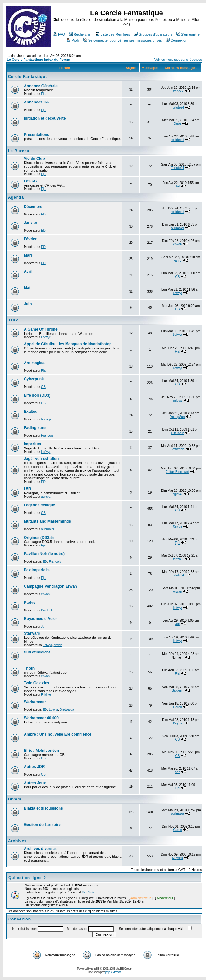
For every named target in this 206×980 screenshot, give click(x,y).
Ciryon (178, 527)
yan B (178, 261)
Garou (178, 707)
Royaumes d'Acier (40, 619)
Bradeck (178, 91)
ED (43, 214)
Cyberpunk (34, 379)
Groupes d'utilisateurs (153, 34)
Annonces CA (36, 102)
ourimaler (178, 228)
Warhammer (35, 702)
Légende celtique (39, 505)
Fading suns (35, 428)
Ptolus (30, 603)
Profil (73, 40)
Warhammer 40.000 (41, 718)
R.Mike (46, 695)
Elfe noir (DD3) (37, 395)
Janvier (31, 223)
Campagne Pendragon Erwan (50, 586)
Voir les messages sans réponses (178, 60)
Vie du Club (34, 159)
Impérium (32, 444)
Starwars (32, 633)
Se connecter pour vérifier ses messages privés (123, 40)
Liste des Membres (113, 34)
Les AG (31, 181)
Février (30, 239)
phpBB (95, 969)
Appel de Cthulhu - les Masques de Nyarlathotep (68, 344)
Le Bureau (19, 151)
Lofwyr (178, 293)
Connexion (177, 40)
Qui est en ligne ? (27, 878)
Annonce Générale (41, 86)
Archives (17, 841)
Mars (28, 255)
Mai (27, 288)
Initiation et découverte (45, 118)
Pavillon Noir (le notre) (44, 554)
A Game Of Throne (41, 329)
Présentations (36, 135)
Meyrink (178, 858)
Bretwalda (177, 449)
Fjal (44, 94)
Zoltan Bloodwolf (178, 472)
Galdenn (178, 691)
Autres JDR (34, 767)
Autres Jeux (35, 783)
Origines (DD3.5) (39, 538)
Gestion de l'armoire (42, 825)
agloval (178, 401)
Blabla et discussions (43, 808)
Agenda (16, 197)
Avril (28, 271)
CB (178, 277)
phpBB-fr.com (113, 972)
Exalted (31, 412)
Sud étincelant (37, 652)
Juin (28, 304)
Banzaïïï (178, 559)
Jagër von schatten (41, 459)
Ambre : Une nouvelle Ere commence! (58, 734)
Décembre (33, 207)
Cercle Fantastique (28, 77)
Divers (15, 799)
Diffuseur (178, 433)
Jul (178, 186)
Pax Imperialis (37, 570)
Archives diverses (40, 849)
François (47, 436)
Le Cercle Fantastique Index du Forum (39, 60)
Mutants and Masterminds (47, 521)
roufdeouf (177, 140)
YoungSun (178, 417)
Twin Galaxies (36, 683)
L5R (28, 489)
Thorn (29, 668)
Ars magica (34, 363)
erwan (178, 244)
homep (46, 419)
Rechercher (80, 34)
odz (177, 772)
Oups (178, 124)
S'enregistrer (189, 34)
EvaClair (88, 892)
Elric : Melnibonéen (41, 751)
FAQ (59, 34)
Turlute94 (178, 107)
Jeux (13, 320)
